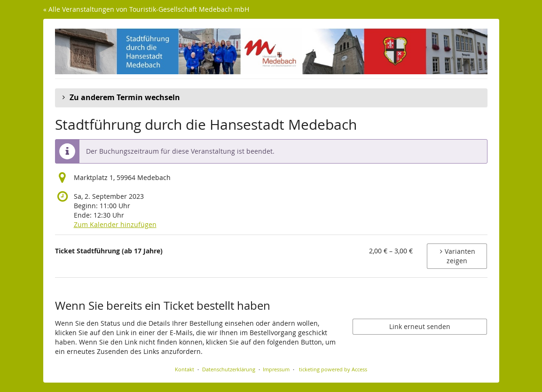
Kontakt (185, 369)
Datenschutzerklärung (229, 369)
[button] (271, 98)
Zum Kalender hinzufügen (115, 224)
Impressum (276, 369)
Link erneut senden (420, 326)
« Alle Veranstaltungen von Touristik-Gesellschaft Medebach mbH (146, 9)
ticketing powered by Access (333, 369)
